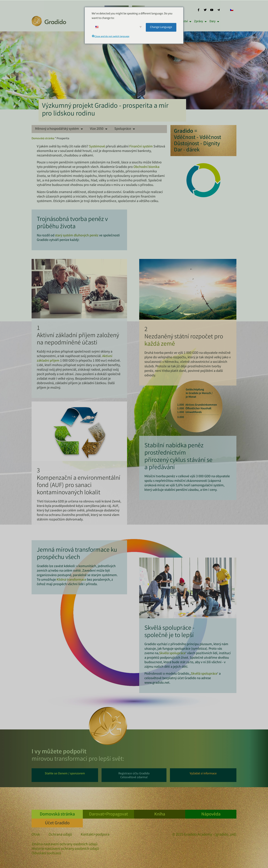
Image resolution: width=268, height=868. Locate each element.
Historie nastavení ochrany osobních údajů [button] (65, 849)
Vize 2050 (99, 129)
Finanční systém (141, 147)
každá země (160, 344)
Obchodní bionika (146, 167)
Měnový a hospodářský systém (59, 129)
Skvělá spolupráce (172, 653)
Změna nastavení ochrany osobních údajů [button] (65, 845)
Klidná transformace (71, 580)
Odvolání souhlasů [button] (46, 854)
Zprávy (200, 22)
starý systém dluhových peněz (77, 236)
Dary (214, 22)
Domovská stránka (43, 139)
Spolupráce (125, 129)
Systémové (97, 147)
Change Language (161, 27)
